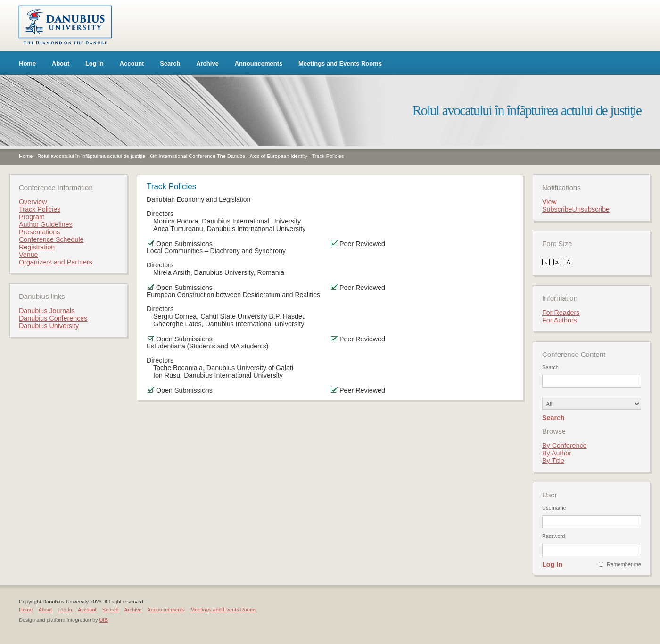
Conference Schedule (51, 239)
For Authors (560, 320)
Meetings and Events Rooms (340, 63)
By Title (553, 461)
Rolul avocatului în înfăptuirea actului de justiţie (91, 156)
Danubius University (49, 326)
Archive (207, 63)
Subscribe (557, 209)
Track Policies (328, 156)
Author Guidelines (46, 224)
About (61, 63)
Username (554, 508)
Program (32, 217)
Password (553, 536)
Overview (33, 202)
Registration (37, 247)
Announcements (259, 63)
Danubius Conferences (53, 318)
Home (27, 63)
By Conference (565, 446)
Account (132, 63)
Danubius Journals (47, 311)
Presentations (39, 232)
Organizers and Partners (56, 262)
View (549, 202)
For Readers (561, 313)
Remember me (624, 564)
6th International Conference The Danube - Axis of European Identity (229, 156)
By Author (557, 453)
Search (170, 63)
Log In (95, 63)
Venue (29, 255)
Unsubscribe (591, 209)
